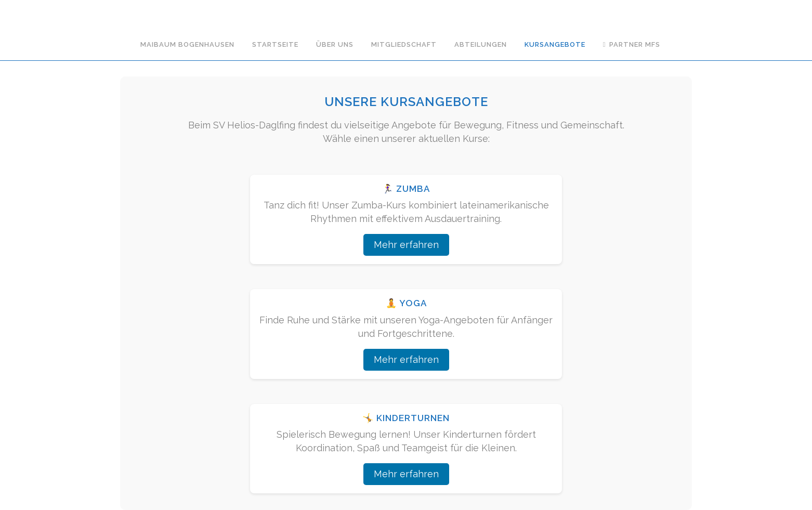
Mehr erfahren (406, 245)
